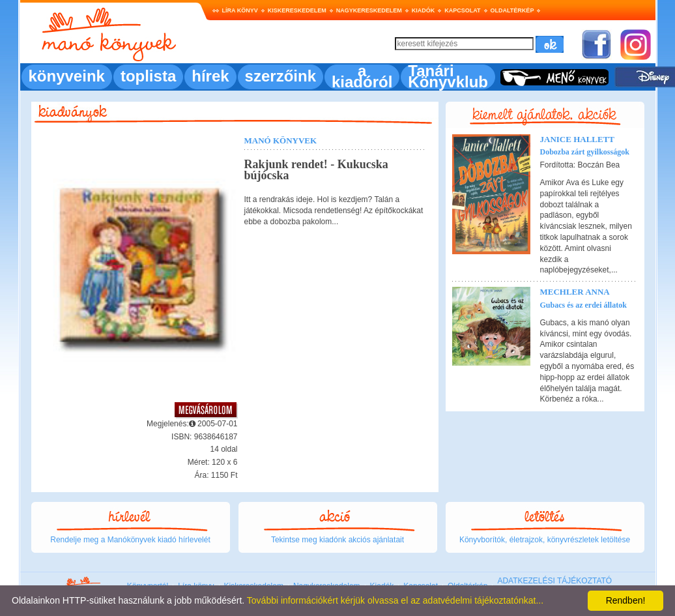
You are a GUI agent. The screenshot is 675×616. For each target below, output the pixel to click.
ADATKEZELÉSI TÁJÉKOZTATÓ (554, 581)
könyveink (67, 76)
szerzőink (280, 76)
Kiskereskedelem (297, 10)
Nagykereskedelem (369, 10)
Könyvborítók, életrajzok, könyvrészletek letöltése (545, 540)
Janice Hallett (578, 139)
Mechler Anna (575, 292)
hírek (210, 76)
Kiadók (424, 10)
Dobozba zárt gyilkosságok (585, 152)
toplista (148, 76)
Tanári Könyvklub (448, 76)
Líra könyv (240, 10)
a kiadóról (362, 76)
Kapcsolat (462, 10)
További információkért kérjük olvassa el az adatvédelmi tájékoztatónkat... (395, 600)
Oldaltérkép (512, 10)
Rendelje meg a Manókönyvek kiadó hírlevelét (130, 540)
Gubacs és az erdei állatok (583, 305)
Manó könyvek (281, 140)
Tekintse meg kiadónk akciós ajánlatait (337, 540)
